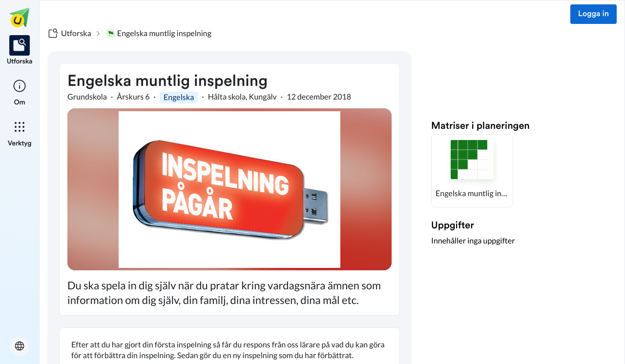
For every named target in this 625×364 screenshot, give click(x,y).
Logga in (594, 14)
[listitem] (20, 51)
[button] (472, 171)
